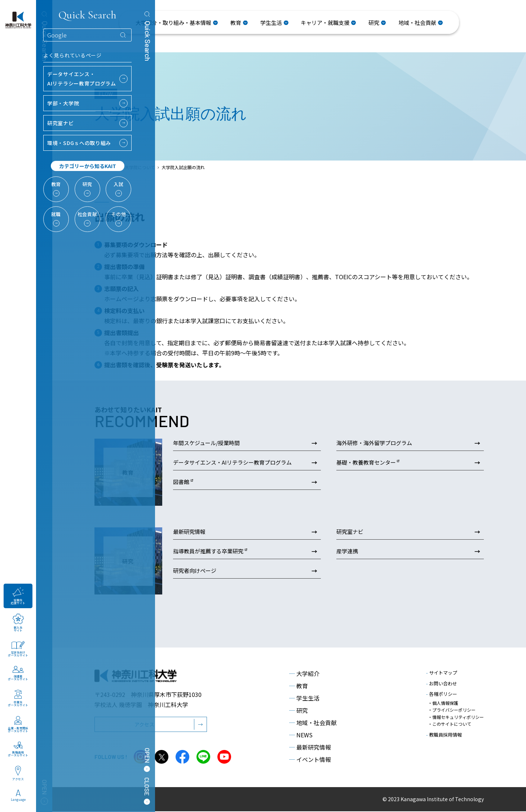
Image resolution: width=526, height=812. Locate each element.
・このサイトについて (450, 724)
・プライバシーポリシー (452, 710)
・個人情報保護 (443, 704)
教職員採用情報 (444, 735)
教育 (299, 686)
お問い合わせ (442, 684)
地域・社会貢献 (313, 723)
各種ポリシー (442, 695)
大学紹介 (304, 674)
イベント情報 (310, 760)
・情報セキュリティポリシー (456, 717)
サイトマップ (442, 673)
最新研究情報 (310, 748)
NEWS (301, 736)
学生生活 (304, 699)
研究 (299, 711)
